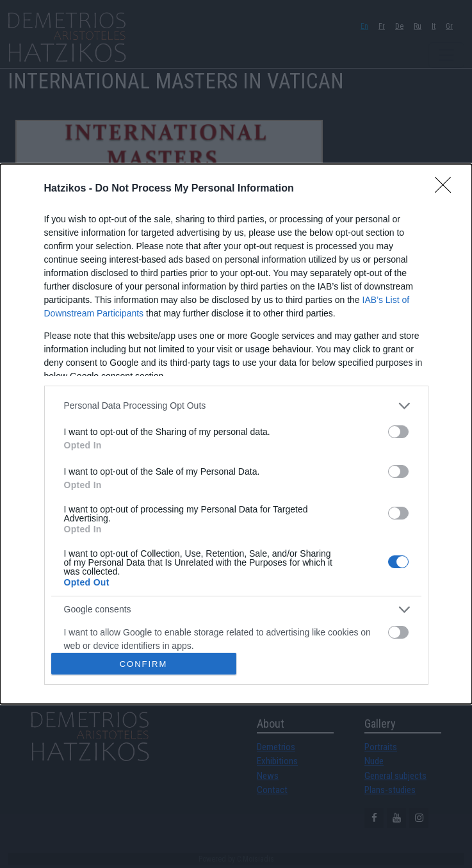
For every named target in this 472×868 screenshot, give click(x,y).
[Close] (447, 189)
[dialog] (236, 434)
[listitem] (236, 406)
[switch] (398, 432)
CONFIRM (144, 664)
